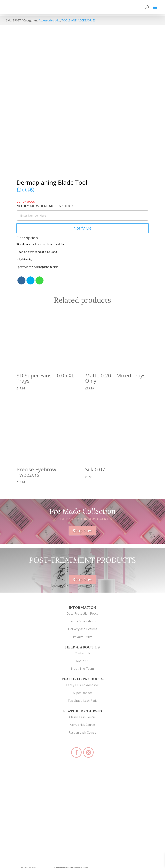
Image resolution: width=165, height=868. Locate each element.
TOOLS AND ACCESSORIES (79, 20)
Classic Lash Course (82, 717)
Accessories (46, 20)
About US (82, 661)
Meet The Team (82, 669)
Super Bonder (82, 693)
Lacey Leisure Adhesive (82, 685)
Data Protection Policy (82, 614)
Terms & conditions (82, 621)
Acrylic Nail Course (82, 725)
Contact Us (82, 653)
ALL (58, 20)
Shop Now (82, 531)
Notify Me (82, 228)
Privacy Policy (82, 637)
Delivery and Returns (82, 629)
